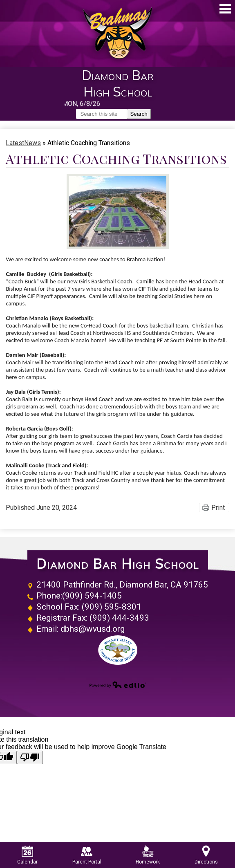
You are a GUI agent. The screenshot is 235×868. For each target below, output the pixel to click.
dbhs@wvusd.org (93, 629)
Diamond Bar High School (118, 564)
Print (218, 508)
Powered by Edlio (118, 684)
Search (139, 114)
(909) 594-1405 (92, 596)
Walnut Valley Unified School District (118, 650)
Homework (148, 855)
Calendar (27, 855)
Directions (206, 855)
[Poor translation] (30, 757)
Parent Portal (87, 855)
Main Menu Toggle (225, 9)
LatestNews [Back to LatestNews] (23, 143)
